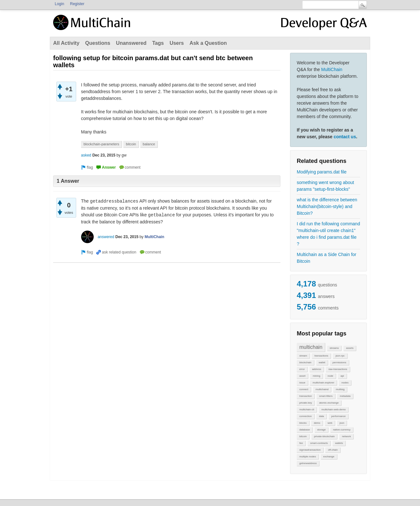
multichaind (322, 389)
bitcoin (303, 436)
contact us (345, 137)
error (302, 369)
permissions (339, 362)
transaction (306, 396)
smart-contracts (319, 443)
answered (106, 237)
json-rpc (340, 356)
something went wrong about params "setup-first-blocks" (325, 186)
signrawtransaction (310, 450)
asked (86, 155)
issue (302, 383)
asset (302, 376)
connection (306, 416)
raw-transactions (338, 369)
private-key (306, 403)
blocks (303, 423)
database (305, 430)
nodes (345, 383)
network (346, 436)
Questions (98, 43)
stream (303, 356)
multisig (340, 389)
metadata (345, 396)
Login (59, 4)
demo (317, 423)
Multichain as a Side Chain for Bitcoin (327, 258)
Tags (158, 43)
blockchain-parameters (101, 144)
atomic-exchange (329, 403)
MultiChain (332, 69)
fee (301, 443)
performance (339, 416)
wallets (339, 443)
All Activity (66, 43)
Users (177, 43)
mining (317, 376)
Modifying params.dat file (322, 172)
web (330, 423)
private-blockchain (324, 436)
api (342, 376)
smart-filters (326, 396)
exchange (329, 457)
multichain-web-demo (334, 410)
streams (334, 348)
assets (350, 348)
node (330, 376)
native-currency (342, 430)
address (317, 369)
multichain (311, 347)
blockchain (305, 362)
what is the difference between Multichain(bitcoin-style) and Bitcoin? (327, 206)
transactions (321, 356)
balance (149, 144)
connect (304, 389)
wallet (322, 362)
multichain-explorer (323, 383)
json (342, 423)
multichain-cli (307, 410)
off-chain (333, 450)
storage (322, 430)
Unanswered (131, 43)
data (321, 416)
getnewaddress (308, 463)
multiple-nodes (308, 457)
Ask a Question (208, 43)
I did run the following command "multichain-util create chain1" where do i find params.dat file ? (328, 234)
